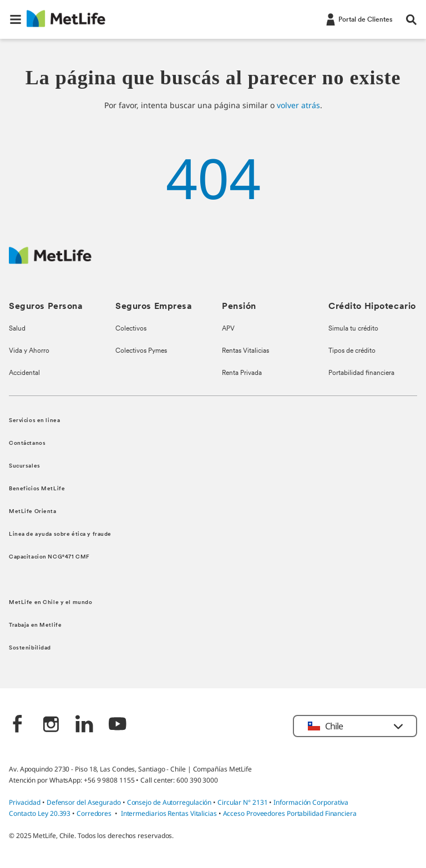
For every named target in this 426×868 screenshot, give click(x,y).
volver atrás (298, 105)
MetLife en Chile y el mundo (50, 603)
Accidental (24, 373)
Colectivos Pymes (141, 351)
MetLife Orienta (33, 512)
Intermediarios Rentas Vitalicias (169, 813)
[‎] (18, 725)
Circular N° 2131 (243, 802)
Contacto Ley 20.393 (40, 813)
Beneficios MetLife (37, 489)
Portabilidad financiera (361, 373)
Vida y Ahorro (29, 351)
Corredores (94, 813)
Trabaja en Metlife (35, 625)
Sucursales (25, 466)
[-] (358, 19)
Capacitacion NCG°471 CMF (49, 557)
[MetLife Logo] (50, 261)
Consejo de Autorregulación (169, 802)
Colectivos (131, 329)
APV (228, 329)
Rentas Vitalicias (245, 351)
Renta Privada (242, 373)
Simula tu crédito (353, 329)
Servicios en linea (34, 421)
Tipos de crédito (352, 351)
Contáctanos (27, 443)
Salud (17, 329)
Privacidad (26, 802)
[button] (16, 19)
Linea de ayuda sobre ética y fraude (60, 534)
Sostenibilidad (30, 648)
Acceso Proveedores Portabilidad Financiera (290, 813)
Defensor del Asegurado (84, 802)
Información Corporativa (311, 802)
